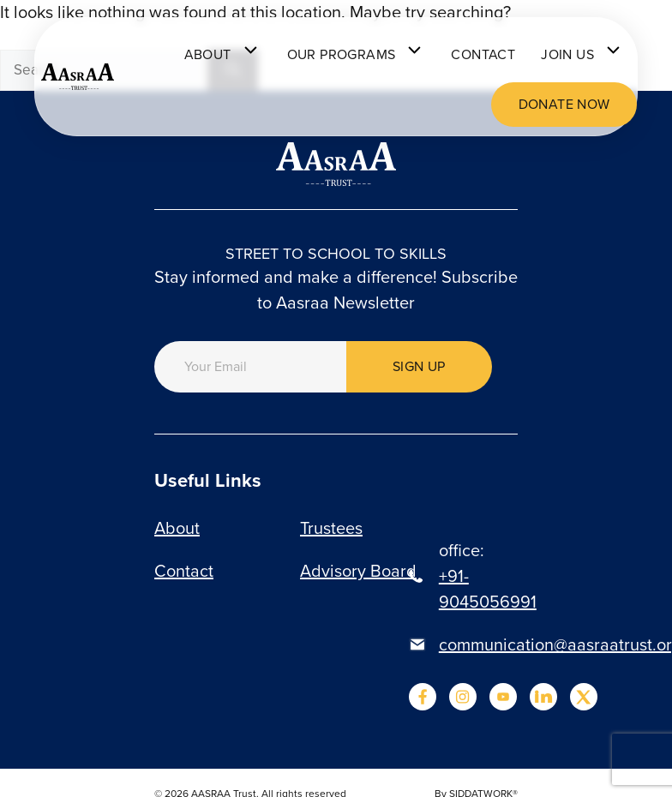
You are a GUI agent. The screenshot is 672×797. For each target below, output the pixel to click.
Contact (483, 54)
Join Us (582, 54)
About (223, 54)
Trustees (331, 528)
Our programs (357, 54)
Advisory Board (358, 571)
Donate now (564, 104)
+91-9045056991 (488, 589)
